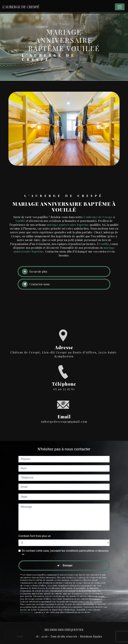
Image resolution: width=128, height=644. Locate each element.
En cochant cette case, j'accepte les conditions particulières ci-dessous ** (65, 553)
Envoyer (68, 565)
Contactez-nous (36, 284)
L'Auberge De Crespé (21, 7)
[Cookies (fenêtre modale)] (1, 517)
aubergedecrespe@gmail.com (64, 408)
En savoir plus (34, 272)
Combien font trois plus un (35, 536)
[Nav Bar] (120, 7)
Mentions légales (91, 636)
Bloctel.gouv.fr (26, 612)
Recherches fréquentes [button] (64, 630)
